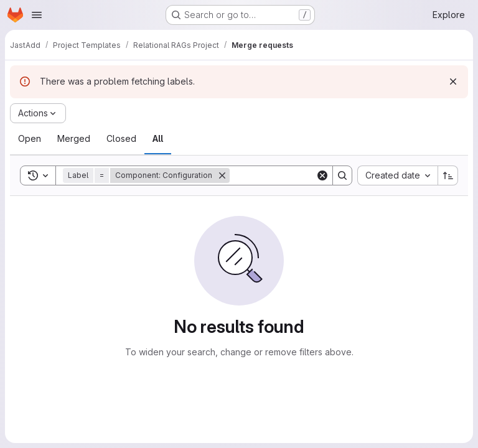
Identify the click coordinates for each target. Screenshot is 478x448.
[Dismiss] (453, 82)
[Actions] (38, 113)
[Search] (307, 175)
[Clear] (322, 175)
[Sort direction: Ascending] (448, 175)
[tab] (30, 139)
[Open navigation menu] (37, 15)
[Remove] (222, 175)
